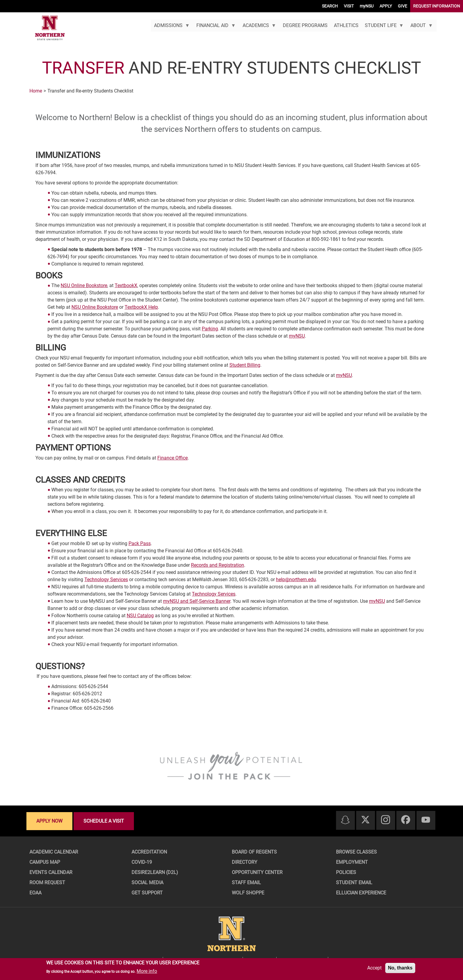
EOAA (35, 893)
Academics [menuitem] (258, 27)
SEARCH (330, 6)
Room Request (47, 883)
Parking (210, 329)
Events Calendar (51, 872)
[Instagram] (386, 820)
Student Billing (245, 365)
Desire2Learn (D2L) (155, 872)
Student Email (354, 883)
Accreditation (149, 852)
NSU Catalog (140, 616)
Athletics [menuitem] (346, 25)
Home (36, 91)
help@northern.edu (296, 580)
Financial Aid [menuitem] (215, 27)
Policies (346, 872)
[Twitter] (365, 820)
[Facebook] (406, 820)
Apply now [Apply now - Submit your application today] (49, 821)
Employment (352, 862)
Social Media (147, 883)
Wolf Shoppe (248, 893)
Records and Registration (218, 565)
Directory (245, 862)
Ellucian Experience (361, 893)
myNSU (367, 6)
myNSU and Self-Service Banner (197, 601)
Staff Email (246, 883)
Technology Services (106, 580)
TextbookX (126, 285)
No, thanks (400, 968)
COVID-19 (142, 862)
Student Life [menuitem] (383, 27)
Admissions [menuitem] (170, 27)
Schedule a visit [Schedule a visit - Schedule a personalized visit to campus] (104, 821)
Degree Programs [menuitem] (305, 25)
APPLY (386, 6)
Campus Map (45, 862)
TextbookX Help (141, 307)
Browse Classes (356, 852)
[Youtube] (426, 820)
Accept (374, 968)
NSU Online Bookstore (84, 285)
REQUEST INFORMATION (437, 6)
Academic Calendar (54, 852)
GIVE (402, 6)
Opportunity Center (257, 872)
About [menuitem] (420, 27)
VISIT (349, 6)
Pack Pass (140, 543)
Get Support (147, 893)
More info (147, 971)
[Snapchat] (345, 820)
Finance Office (172, 458)
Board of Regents (254, 852)
